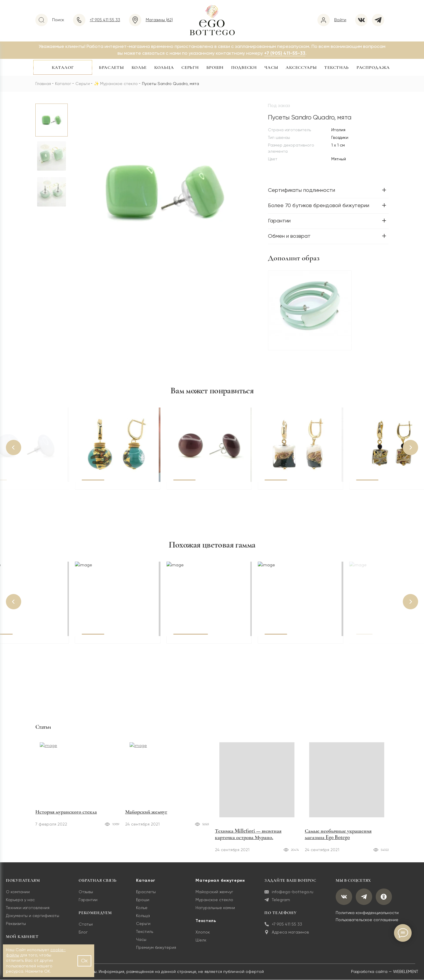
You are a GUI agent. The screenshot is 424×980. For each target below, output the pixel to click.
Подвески (244, 67)
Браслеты (111, 67)
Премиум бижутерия (156, 948)
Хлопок (203, 933)
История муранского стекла (66, 831)
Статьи (86, 925)
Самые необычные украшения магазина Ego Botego (338, 834)
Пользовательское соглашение (367, 920)
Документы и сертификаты (33, 916)
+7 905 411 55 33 (283, 925)
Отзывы (86, 892)
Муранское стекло (119, 84)
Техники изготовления (28, 908)
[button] (14, 448)
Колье (139, 67)
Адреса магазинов (287, 933)
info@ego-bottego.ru (289, 892)
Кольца (164, 67)
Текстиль (337, 67)
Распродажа (373, 67)
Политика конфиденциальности (367, 913)
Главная (43, 84)
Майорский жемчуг (146, 831)
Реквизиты (16, 924)
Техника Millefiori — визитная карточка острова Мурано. (248, 834)
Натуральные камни (215, 908)
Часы (271, 67)
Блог (83, 933)
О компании (18, 892)
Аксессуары (301, 67)
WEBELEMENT (406, 972)
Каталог (63, 67)
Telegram (277, 900)
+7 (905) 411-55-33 (285, 54)
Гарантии (88, 900)
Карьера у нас (20, 900)
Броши (215, 67)
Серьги (190, 67)
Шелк (201, 941)
